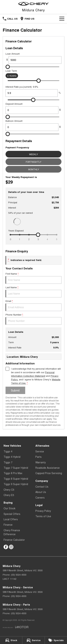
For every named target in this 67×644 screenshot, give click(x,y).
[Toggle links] (16, 627)
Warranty (41, 462)
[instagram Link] (11, 547)
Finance (8, 525)
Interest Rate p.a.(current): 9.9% (33, 91)
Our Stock (9, 508)
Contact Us (42, 487)
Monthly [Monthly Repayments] (34, 169)
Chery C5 (9, 490)
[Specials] (56, 640)
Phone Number (33, 319)
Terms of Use (43, 516)
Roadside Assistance (48, 468)
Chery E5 (9, 495)
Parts (39, 457)
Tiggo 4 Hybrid (12, 457)
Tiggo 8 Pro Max (13, 473)
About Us (41, 492)
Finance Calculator (14, 540)
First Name (33, 278)
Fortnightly (33, 162)
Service (40, 451)
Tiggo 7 (8, 462)
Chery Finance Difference (12, 532)
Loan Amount (33, 58)
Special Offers (12, 514)
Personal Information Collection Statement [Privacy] (33, 374)
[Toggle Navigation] (62, 19)
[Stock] (11, 640)
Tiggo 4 (8, 451)
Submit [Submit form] (15, 390)
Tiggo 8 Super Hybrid (16, 479)
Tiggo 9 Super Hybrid (16, 484)
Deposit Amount (33, 108)
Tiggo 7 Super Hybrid (16, 468)
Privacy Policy (43, 511)
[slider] (8, 67)
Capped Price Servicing (49, 473)
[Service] (33, 640)
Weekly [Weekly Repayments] (33, 154)
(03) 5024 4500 (19, 575)
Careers (40, 497)
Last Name (33, 291)
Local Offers (11, 519)
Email (33, 305)
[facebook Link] (6, 547)
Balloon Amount (33, 125)
